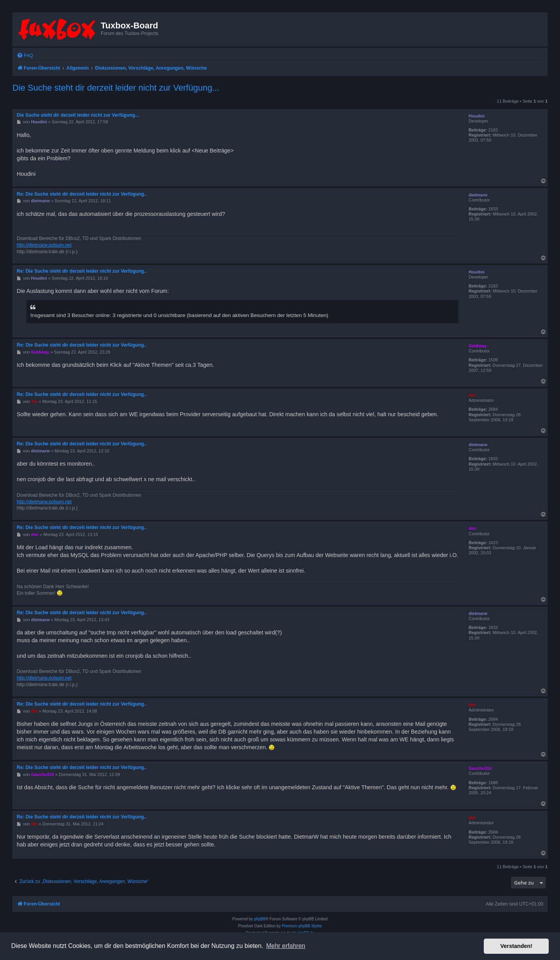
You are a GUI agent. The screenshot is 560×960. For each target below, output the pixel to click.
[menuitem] (25, 56)
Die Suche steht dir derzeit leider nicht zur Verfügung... (116, 88)
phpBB (260, 919)
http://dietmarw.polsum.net (44, 245)
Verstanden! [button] (516, 946)
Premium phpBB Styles (302, 926)
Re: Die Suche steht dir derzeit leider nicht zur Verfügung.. (82, 194)
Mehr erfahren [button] (286, 946)
